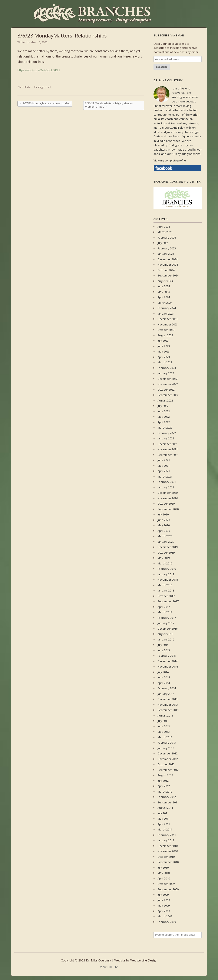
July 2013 (163, 721)
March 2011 (165, 829)
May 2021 (164, 466)
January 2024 (166, 314)
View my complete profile (170, 160)
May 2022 (164, 417)
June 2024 (164, 286)
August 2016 (165, 634)
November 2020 (168, 498)
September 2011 (168, 802)
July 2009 (163, 895)
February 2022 (167, 433)
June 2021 (164, 460)
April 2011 (164, 824)
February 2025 (167, 248)
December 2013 (168, 699)
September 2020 (168, 509)
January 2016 (166, 639)
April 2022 (164, 422)
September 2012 (168, 770)
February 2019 (167, 569)
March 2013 (165, 737)
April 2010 (164, 878)
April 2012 (164, 786)
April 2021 (164, 471)
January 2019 (166, 574)
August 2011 (165, 808)
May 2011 (164, 819)
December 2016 (168, 629)
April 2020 (164, 531)
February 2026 (167, 237)
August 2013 (165, 715)
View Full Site (109, 967)
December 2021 (168, 444)
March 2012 (165, 791)
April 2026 (164, 227)
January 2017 (166, 623)
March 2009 (165, 916)
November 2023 (168, 324)
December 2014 (168, 661)
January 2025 (166, 254)
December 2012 (168, 753)
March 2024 (165, 303)
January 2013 (166, 748)
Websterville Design (144, 960)
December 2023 (168, 319)
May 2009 (164, 905)
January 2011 (166, 840)
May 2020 (164, 525)
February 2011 (167, 835)
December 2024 (168, 259)
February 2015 (167, 656)
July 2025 (163, 243)
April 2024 (164, 297)
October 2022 (166, 390)
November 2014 (168, 666)
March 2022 (165, 427)
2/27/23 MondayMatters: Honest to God (45, 103)
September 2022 (168, 395)
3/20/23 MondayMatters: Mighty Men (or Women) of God (109, 105)
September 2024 (168, 275)
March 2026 (165, 232)
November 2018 (168, 580)
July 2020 (163, 514)
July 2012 (163, 781)
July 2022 (163, 406)
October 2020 (166, 504)
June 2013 (164, 726)
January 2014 (166, 694)
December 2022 (168, 379)
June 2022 (164, 411)
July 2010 (163, 868)
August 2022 (165, 400)
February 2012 (167, 797)
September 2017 (168, 601)
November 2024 (168, 265)
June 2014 (164, 677)
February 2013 (167, 743)
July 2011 (163, 813)
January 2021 (166, 487)
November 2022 (168, 384)
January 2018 (166, 590)
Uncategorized (42, 87)
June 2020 (164, 520)
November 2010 (168, 851)
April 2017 (164, 607)
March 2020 (165, 536)
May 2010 (164, 873)
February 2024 (167, 308)
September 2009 (168, 889)
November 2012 (168, 759)
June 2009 (164, 900)
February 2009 (167, 922)
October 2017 (166, 596)
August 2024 (165, 281)
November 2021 (168, 449)
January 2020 (166, 542)
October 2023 (166, 330)
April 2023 (164, 357)
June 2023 (164, 346)
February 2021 (167, 482)
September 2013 (168, 710)
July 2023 (163, 341)
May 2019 (164, 558)
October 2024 (166, 270)
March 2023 (165, 362)
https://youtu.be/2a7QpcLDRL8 (39, 70)
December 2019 (168, 547)
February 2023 (167, 368)
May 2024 (164, 292)
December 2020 (168, 493)
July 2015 (163, 645)
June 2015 (164, 650)
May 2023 (164, 351)
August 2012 (165, 775)
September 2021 (168, 455)
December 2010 (168, 846)
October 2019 (166, 553)
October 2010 (166, 857)
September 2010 (168, 862)
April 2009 (164, 911)
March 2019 (165, 563)
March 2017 (165, 612)
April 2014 (164, 683)
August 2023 (165, 335)
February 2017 (167, 618)
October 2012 (166, 764)
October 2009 (166, 884)
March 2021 (165, 476)
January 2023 (166, 373)
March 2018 (165, 585)
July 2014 (163, 672)
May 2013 (164, 732)
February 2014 (167, 688)
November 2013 (168, 705)
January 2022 (166, 438)
